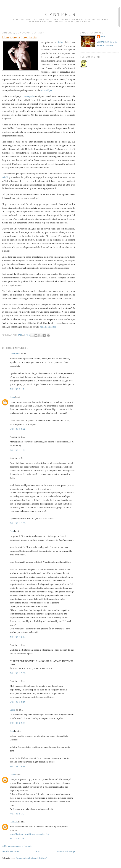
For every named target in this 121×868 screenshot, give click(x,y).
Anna (13, 397)
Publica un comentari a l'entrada (17, 846)
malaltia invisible (48, 327)
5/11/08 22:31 (18, 723)
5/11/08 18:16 (18, 702)
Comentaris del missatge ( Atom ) (31, 858)
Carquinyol (15, 354)
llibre (61, 42)
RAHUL (14, 822)
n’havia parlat (29, 96)
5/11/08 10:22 (18, 429)
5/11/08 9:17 (17, 389)
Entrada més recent (11, 851)
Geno (13, 775)
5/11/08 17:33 (18, 673)
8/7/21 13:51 (17, 839)
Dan (20, 335)
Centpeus (61, 14)
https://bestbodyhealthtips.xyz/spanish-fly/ (29, 834)
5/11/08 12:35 (18, 523)
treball (5, 177)
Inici (38, 851)
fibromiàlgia (46, 90)
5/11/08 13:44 (18, 637)
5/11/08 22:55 (18, 767)
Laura (13, 710)
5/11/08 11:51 (18, 450)
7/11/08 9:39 (17, 814)
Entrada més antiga (66, 851)
